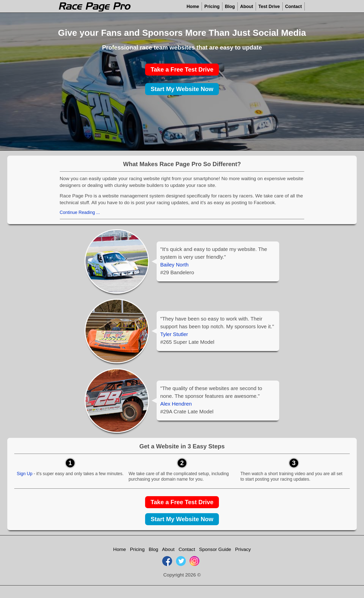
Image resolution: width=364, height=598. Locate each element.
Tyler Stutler (174, 334)
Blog (230, 7)
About (247, 7)
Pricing (212, 7)
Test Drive (269, 7)
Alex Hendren (176, 404)
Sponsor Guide (215, 549)
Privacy (243, 549)
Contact (294, 7)
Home (193, 7)
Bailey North (174, 265)
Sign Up (25, 474)
